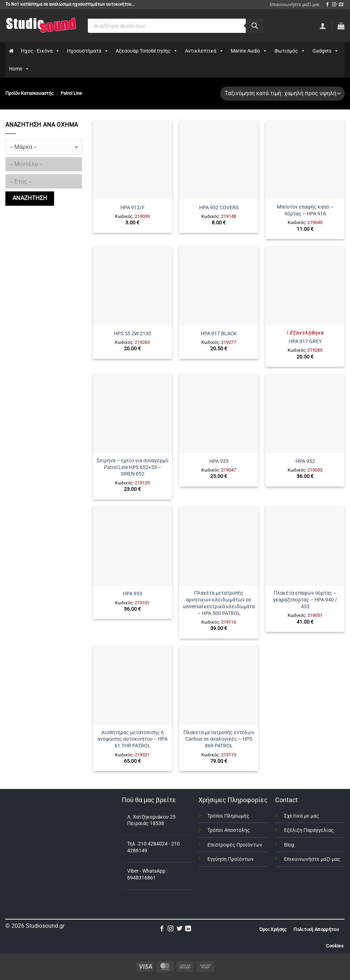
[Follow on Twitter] (179, 929)
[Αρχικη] (11, 51)
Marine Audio (249, 51)
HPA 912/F (133, 208)
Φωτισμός (290, 51)
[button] (341, 26)
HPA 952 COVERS (219, 208)
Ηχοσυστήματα (88, 51)
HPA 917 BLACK (219, 334)
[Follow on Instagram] (334, 5)
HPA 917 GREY (305, 342)
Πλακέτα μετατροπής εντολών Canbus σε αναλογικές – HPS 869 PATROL (219, 739)
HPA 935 (219, 461)
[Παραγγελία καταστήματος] (282, 94)
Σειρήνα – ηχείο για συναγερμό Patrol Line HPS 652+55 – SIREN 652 (133, 467)
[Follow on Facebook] (327, 5)
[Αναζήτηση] (255, 26)
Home (19, 69)
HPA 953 (133, 594)
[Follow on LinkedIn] (188, 929)
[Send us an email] (341, 5)
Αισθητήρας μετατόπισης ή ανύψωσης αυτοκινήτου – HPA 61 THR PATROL (133, 739)
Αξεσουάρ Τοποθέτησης (147, 51)
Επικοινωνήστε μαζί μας (295, 4)
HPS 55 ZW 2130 (133, 334)
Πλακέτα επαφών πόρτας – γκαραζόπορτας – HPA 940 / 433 (305, 600)
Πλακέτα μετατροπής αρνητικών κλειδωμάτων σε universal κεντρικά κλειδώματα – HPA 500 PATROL (219, 603)
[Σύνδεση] (323, 26)
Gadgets (325, 51)
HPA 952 (305, 461)
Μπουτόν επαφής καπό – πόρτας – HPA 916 (305, 210)
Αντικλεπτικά (204, 51)
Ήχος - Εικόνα (40, 51)
